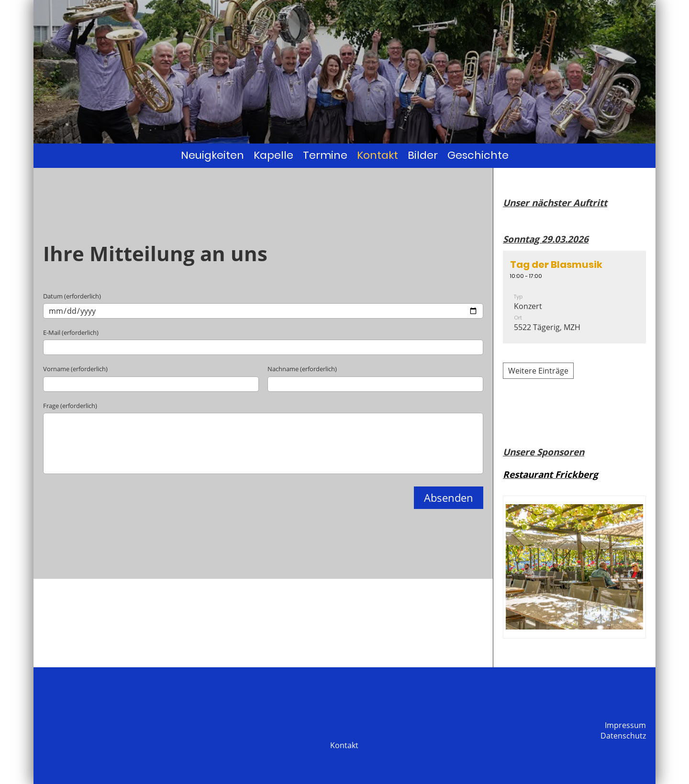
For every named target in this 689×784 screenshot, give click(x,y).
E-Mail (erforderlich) (71, 332)
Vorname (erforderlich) (75, 369)
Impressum (625, 725)
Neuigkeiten (212, 155)
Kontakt (378, 155)
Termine (325, 155)
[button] (574, 297)
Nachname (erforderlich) (302, 369)
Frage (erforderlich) (70, 406)
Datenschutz (623, 736)
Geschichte (478, 155)
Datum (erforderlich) (72, 296)
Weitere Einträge (538, 371)
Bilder (423, 155)
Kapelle (273, 155)
